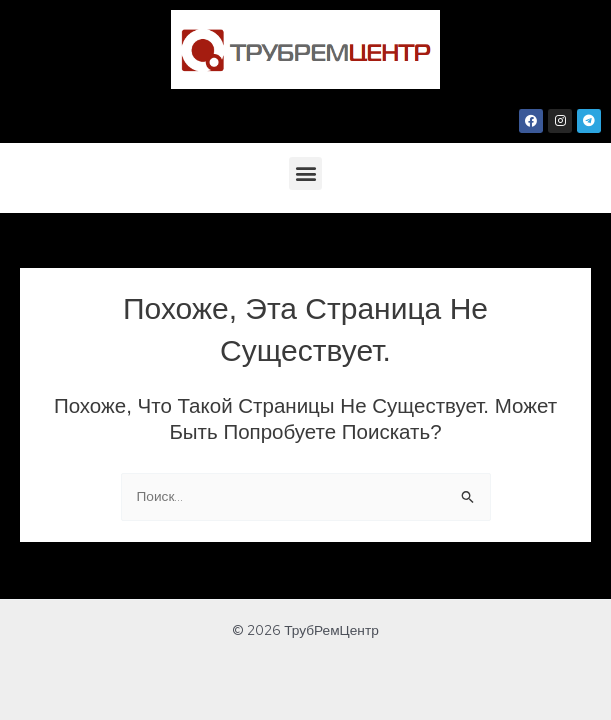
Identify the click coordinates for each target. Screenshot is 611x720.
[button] (305, 173)
